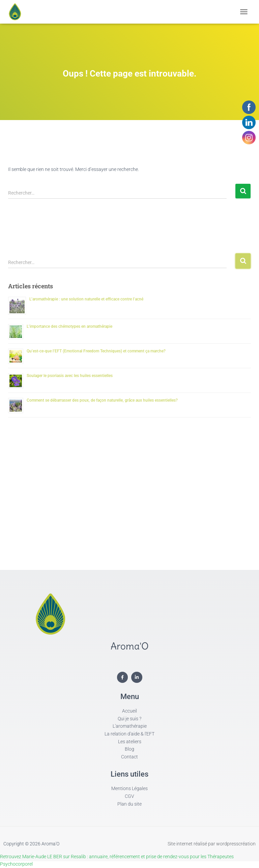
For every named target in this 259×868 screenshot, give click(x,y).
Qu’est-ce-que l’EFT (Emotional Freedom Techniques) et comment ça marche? (96, 351)
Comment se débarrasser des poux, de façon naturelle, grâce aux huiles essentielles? (102, 400)
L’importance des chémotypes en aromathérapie (69, 326)
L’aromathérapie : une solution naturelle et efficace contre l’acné (86, 299)
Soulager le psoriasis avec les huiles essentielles (70, 376)
